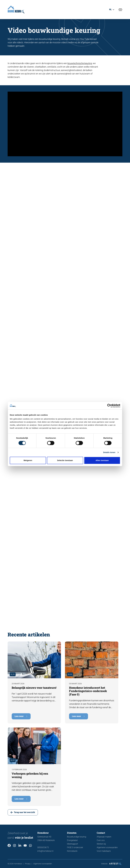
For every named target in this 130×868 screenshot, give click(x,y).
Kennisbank (72, 851)
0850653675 (43, 847)
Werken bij (101, 844)
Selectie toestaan (65, 460)
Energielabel (72, 840)
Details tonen (109, 452)
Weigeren (28, 460)
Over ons (101, 840)
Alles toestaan (102, 460)
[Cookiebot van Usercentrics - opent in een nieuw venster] (109, 406)
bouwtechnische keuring (80, 64)
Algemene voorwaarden (107, 847)
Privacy (28, 864)
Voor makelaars (104, 851)
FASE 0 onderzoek (75, 847)
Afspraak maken (104, 837)
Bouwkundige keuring (77, 837)
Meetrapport (72, 844)
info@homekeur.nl (45, 851)
